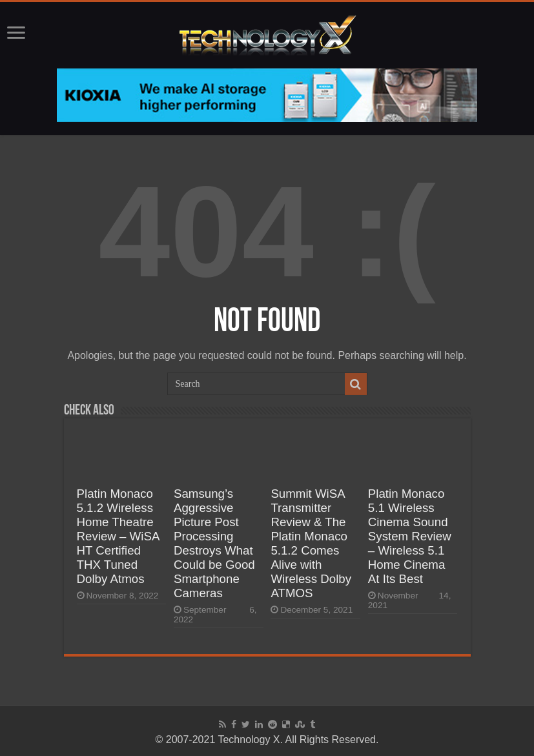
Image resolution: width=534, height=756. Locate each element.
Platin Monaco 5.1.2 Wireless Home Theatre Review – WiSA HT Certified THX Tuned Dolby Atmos (118, 536)
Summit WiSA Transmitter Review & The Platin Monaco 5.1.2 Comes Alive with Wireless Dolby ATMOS (311, 543)
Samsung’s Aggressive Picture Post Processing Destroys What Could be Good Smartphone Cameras (214, 543)
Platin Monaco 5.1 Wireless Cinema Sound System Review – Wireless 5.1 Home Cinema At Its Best (410, 536)
